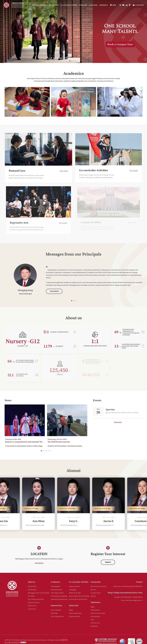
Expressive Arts (74, 586)
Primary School (56, 590)
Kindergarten (56, 586)
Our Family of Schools (98, 586)
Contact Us (32, 609)
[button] (70, 61)
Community (93, 5)
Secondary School (57, 593)
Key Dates (94, 626)
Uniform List (95, 623)
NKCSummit (95, 610)
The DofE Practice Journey (59, 442)
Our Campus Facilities (36, 599)
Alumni (93, 590)
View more (118, 422)
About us (35, 5)
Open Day (110, 410)
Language (73, 590)
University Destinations (59, 599)
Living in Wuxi (96, 593)
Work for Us (32, 606)
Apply (113, 5)
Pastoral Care (54, 5)
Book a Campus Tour (120, 44)
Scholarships (95, 617)
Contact (139, 582)
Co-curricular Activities (69, 5)
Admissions (103, 5)
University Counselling (59, 596)
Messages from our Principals (39, 593)
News (71, 610)
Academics (44, 5)
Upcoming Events (75, 613)
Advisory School (34, 603)
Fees (92, 620)
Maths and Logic (75, 593)
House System (56, 610)
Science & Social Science (78, 599)
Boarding (54, 613)
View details (39, 563)
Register (108, 562)
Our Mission (32, 590)
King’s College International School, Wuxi (125, 593)
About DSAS (32, 586)
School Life (83, 5)
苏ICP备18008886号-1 (13, 643)
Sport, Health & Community (79, 596)
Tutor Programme (57, 617)
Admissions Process (98, 613)
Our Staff (31, 596)
